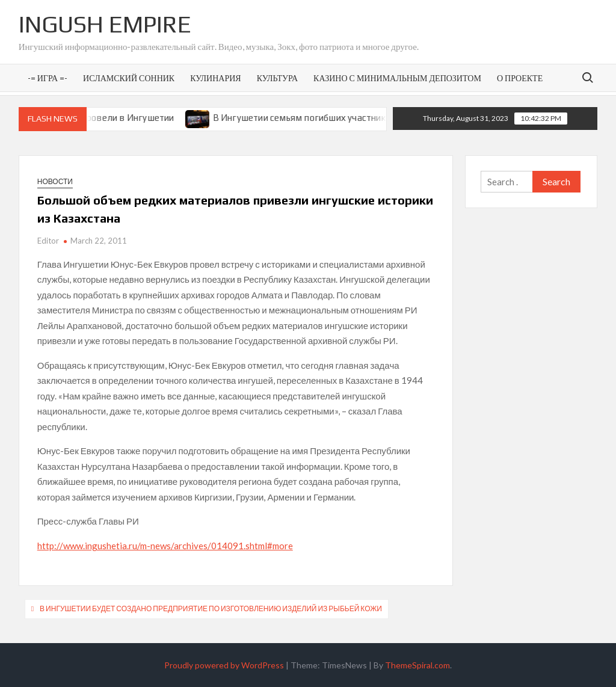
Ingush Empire (105, 24)
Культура (277, 78)
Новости (55, 181)
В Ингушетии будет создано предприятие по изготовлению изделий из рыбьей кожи (211, 608)
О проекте (520, 78)
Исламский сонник (129, 78)
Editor (48, 241)
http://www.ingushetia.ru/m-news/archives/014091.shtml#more (165, 546)
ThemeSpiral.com (417, 665)
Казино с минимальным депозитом (397, 78)
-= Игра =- (48, 78)
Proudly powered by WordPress (224, 665)
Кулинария (215, 78)
